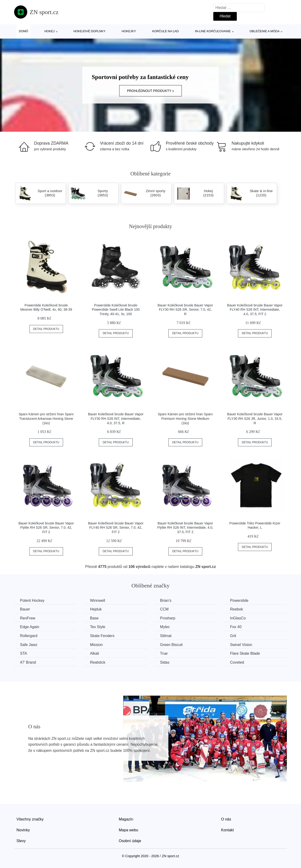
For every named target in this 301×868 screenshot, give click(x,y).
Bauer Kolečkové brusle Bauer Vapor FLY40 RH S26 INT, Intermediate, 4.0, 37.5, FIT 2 (255, 310)
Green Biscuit (171, 645)
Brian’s (166, 600)
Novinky (23, 830)
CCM (164, 609)
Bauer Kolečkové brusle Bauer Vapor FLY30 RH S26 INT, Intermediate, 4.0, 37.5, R (116, 418)
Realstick (98, 662)
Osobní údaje (130, 841)
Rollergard (29, 636)
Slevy (21, 841)
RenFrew (28, 618)
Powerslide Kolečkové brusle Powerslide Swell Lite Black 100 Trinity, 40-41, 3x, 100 (116, 310)
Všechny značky (30, 819)
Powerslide (239, 600)
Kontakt (227, 830)
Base (94, 618)
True (164, 653)
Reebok (236, 609)
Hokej (50, 31)
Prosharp (168, 618)
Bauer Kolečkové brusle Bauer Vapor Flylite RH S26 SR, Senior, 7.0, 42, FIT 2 (46, 528)
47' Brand (28, 662)
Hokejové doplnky (89, 31)
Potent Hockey (32, 600)
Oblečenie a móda (265, 31)
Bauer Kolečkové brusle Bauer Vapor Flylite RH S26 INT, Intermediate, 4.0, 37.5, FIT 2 (185, 528)
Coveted (237, 662)
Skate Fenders (102, 636)
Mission (96, 645)
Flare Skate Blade (245, 653)
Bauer (25, 609)
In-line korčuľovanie (213, 31)
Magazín (126, 819)
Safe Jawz (29, 645)
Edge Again (30, 627)
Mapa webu (129, 830)
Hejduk (96, 609)
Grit (233, 636)
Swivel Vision (241, 645)
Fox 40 (236, 627)
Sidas (165, 662)
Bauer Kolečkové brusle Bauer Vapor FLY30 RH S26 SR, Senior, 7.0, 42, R (185, 310)
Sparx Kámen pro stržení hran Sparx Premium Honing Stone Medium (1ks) (185, 418)
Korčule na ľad (165, 31)
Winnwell (98, 600)
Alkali (95, 653)
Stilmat (166, 636)
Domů (24, 31)
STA (24, 653)
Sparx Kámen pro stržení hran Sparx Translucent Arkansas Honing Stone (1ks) (46, 418)
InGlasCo (238, 618)
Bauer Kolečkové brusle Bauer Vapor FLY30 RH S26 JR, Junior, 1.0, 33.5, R (255, 418)
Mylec (165, 627)
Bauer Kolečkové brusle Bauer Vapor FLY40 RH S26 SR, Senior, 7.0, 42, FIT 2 (116, 528)
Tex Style (98, 627)
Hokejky (129, 31)
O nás (226, 819)
